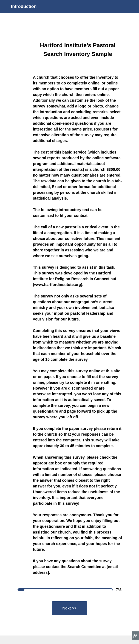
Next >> (69, 608)
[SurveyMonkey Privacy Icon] (135, 636)
